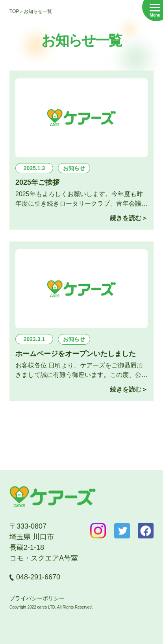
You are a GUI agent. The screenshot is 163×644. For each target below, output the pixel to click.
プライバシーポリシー (37, 598)
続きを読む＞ (129, 218)
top (14, 11)
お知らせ (74, 168)
